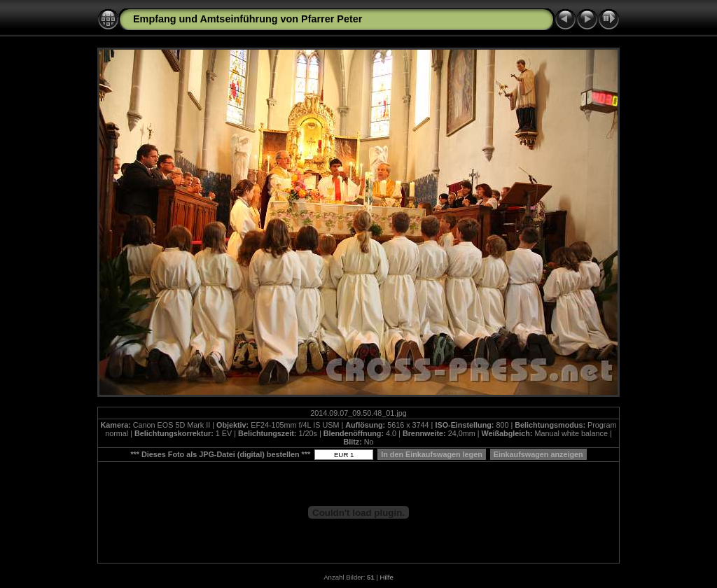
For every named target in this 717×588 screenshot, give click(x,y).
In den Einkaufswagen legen (432, 454)
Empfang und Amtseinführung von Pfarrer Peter (248, 19)
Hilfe (387, 577)
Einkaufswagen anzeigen (538, 454)
